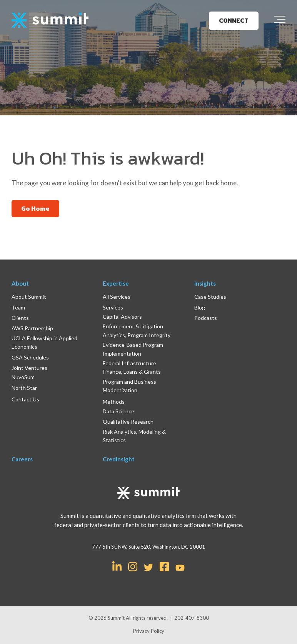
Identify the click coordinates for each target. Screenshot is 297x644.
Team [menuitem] (18, 307)
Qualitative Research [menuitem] (128, 422)
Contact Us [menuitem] (25, 399)
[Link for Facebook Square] (164, 566)
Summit (117, 618)
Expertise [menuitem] (116, 283)
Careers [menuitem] (22, 459)
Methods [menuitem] (114, 402)
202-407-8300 (192, 618)
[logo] (50, 21)
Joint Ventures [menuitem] (29, 368)
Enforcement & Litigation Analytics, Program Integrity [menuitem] (137, 330)
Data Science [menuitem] (118, 411)
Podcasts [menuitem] (206, 318)
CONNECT (234, 20)
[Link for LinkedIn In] (117, 566)
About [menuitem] (20, 283)
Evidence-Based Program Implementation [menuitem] (133, 349)
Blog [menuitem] (200, 307)
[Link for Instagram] (133, 566)
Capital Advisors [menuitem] (122, 317)
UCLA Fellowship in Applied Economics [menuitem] (44, 342)
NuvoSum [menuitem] (23, 377)
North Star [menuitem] (24, 388)
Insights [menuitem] (205, 283)
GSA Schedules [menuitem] (30, 357)
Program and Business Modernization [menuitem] (129, 386)
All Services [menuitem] (117, 297)
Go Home (35, 208)
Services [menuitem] (113, 307)
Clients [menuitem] (20, 318)
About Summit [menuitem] (29, 297)
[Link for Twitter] (148, 567)
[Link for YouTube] (180, 568)
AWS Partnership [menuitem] (32, 328)
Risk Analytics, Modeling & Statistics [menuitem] (134, 436)
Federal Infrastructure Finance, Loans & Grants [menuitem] (132, 367)
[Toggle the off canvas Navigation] (280, 21)
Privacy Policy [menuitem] (149, 631)
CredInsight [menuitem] (119, 459)
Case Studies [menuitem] (210, 297)
